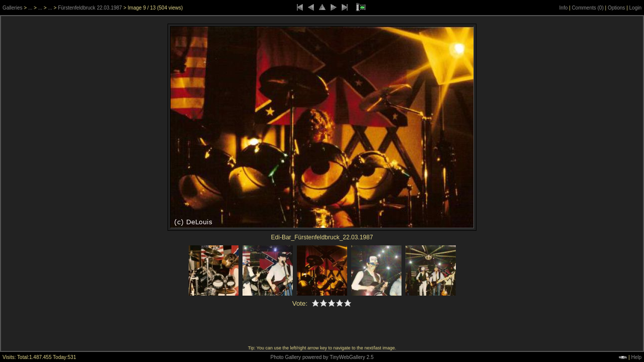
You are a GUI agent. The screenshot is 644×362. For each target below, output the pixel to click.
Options (616, 8)
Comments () (587, 8)
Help (636, 357)
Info (564, 8)
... (30, 8)
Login (635, 8)
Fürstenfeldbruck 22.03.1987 (90, 8)
